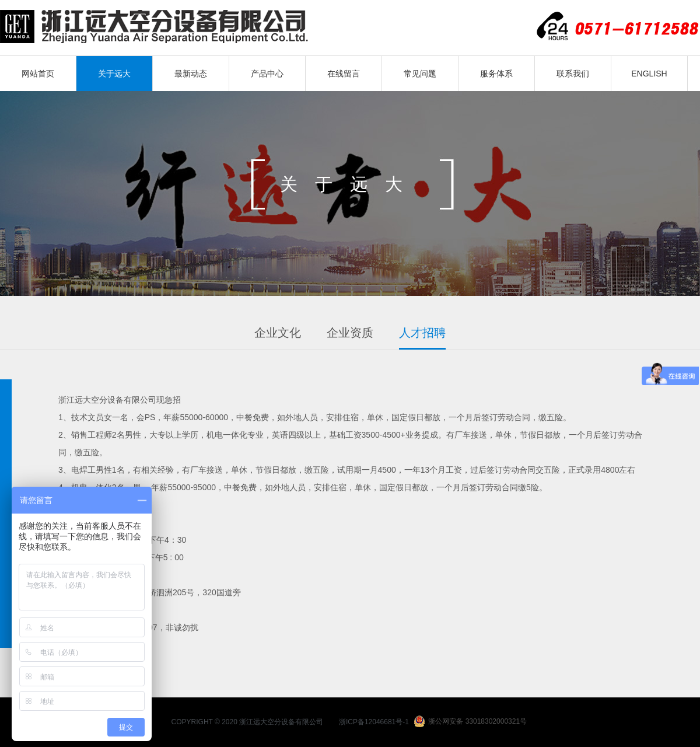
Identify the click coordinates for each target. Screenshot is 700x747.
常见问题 (420, 74)
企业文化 (278, 333)
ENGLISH (649, 74)
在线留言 (344, 74)
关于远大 (114, 74)
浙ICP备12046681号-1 (374, 722)
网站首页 (38, 74)
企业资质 (350, 333)
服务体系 (496, 74)
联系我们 (573, 74)
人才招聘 (422, 333)
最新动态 (191, 74)
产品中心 (267, 74)
